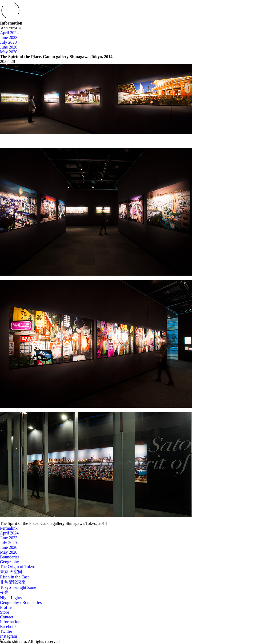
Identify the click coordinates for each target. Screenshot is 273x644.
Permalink (9, 528)
